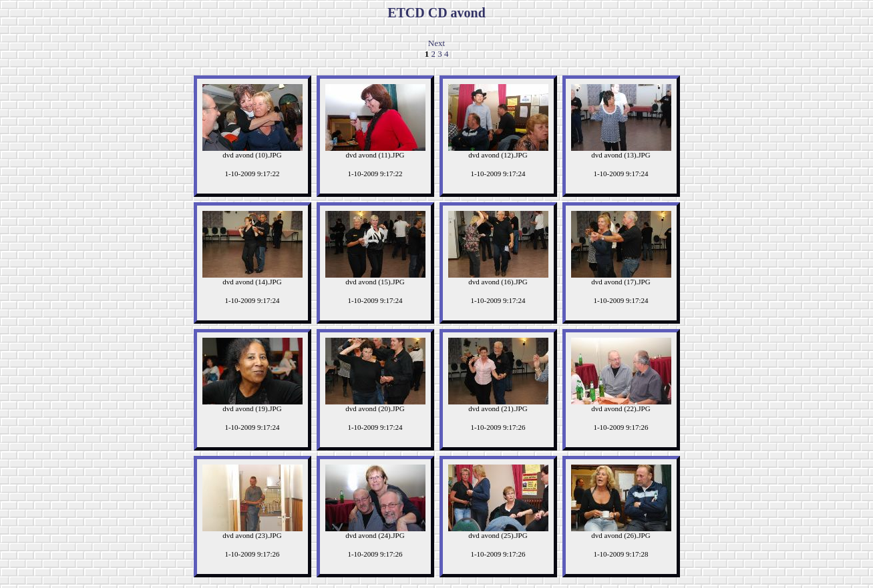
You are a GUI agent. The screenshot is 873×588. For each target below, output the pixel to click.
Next (436, 43)
